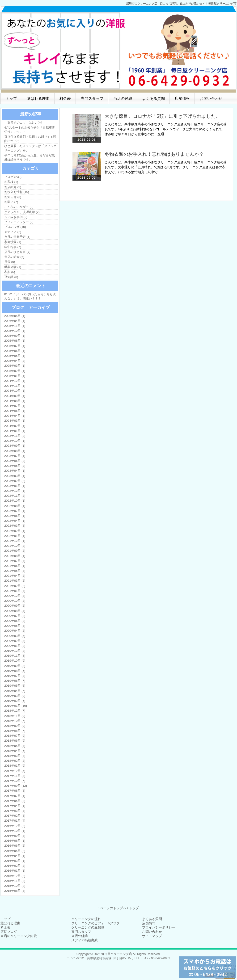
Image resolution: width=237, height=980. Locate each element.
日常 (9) (10, 262)
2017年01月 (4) (15, 821)
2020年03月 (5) (15, 636)
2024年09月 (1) (15, 396)
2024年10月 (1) (15, 391)
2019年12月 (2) (15, 651)
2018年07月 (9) (15, 736)
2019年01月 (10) (16, 706)
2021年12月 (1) (15, 541)
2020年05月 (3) (15, 626)
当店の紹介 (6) (14, 257)
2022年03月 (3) (15, 526)
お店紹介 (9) (13, 187)
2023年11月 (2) (15, 436)
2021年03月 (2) (15, 581)
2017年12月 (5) (15, 771)
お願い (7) (11, 202)
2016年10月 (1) (15, 831)
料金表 (65, 99)
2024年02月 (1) (15, 426)
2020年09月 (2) (15, 606)
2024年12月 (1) (15, 381)
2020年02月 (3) (15, 641)
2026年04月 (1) (15, 321)
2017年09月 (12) (16, 786)
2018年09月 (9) (15, 726)
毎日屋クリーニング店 (117, 954)
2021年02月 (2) (15, 586)
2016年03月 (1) (15, 861)
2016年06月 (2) (15, 846)
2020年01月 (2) (15, 646)
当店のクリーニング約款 (19, 936)
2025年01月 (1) (15, 376)
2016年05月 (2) (15, 851)
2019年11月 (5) (15, 656)
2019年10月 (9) (15, 661)
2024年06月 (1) (15, 411)
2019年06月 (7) (15, 681)
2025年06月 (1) (15, 351)
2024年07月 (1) (15, 406)
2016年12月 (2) (15, 826)
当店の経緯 (123, 99)
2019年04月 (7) (15, 691)
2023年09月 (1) (15, 446)
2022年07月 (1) (15, 511)
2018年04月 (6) (15, 751)
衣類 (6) (10, 272)
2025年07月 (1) (15, 346)
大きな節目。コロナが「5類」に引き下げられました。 (163, 116)
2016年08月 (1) (15, 841)
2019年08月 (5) (15, 671)
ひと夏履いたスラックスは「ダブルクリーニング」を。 (30, 148)
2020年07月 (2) (15, 616)
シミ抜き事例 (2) (16, 217)
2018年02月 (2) (15, 761)
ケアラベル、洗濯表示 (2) (22, 212)
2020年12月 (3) (15, 596)
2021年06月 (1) (15, 566)
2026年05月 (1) (15, 316)
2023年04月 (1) (15, 471)
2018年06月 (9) (15, 741)
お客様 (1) (11, 182)
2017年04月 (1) (15, 806)
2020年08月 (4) (15, 611)
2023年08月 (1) (15, 451)
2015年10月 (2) (15, 886)
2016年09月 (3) (15, 836)
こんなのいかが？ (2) (19, 207)
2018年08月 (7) (15, 731)
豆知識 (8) (11, 277)
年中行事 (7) (13, 247)
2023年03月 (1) (15, 476)
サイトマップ (152, 936)
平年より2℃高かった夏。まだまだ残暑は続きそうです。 (30, 158)
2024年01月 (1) (15, 431)
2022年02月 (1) (15, 531)
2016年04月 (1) (15, 856)
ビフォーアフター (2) (19, 222)
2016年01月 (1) (15, 871)
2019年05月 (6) (15, 686)
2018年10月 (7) (15, 721)
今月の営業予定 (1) (17, 237)
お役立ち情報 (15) (17, 192)
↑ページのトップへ (112, 908)
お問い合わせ (211, 99)
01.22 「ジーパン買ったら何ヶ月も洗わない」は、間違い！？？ (30, 296)
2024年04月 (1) (15, 416)
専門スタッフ (92, 99)
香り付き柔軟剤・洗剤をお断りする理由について (30, 139)
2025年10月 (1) (15, 331)
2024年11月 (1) (15, 386)
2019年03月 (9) (15, 696)
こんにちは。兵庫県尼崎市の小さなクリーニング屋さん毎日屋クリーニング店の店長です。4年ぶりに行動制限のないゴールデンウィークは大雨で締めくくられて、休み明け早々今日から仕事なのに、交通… (166, 129)
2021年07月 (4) (15, 561)
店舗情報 (182, 99)
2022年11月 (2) (15, 496)
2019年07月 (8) (15, 676)
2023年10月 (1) (15, 441)
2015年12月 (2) (15, 876)
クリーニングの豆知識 (88, 927)
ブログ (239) (13, 177)
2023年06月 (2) (15, 461)
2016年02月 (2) (15, 866)
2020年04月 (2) (15, 631)
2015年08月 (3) (15, 891)
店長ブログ (9, 932)
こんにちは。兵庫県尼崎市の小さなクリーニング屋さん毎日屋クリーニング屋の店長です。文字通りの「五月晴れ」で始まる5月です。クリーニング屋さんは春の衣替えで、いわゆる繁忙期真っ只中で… (166, 167)
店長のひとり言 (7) (17, 252)
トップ (11, 99)
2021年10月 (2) (15, 546)
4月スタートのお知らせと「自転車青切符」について (30, 130)
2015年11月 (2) (15, 881)
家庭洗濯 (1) (13, 242)
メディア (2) (13, 232)
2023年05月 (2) (15, 466)
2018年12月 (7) (15, 711)
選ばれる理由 (38, 99)
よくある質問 (153, 99)
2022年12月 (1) (15, 491)
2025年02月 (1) (15, 371)
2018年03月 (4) (15, 756)
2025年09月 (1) (15, 336)
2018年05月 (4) (15, 746)
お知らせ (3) (13, 197)
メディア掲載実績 (85, 940)
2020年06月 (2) (15, 621)
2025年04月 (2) (15, 361)
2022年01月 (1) (15, 536)
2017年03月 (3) (15, 811)
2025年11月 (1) (15, 326)
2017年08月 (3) (15, 791)
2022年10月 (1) (15, 501)
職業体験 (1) (13, 267)
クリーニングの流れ (86, 919)
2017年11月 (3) (15, 776)
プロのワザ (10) (15, 227)
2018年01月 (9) (15, 766)
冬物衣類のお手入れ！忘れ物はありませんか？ (154, 154)
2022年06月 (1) (15, 516)
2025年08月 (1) (15, 341)
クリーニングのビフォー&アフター (97, 923)
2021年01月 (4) (15, 591)
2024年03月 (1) (15, 421)
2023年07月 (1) (15, 456)
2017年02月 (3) (15, 816)
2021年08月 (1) (15, 556)
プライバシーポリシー (159, 927)
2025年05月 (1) (15, 356)
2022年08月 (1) (15, 506)
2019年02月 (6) (15, 701)
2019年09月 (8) (15, 666)
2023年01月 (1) (15, 486)
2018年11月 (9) (15, 716)
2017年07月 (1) (15, 796)
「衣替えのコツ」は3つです (23, 123)
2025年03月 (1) (15, 366)
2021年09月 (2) (15, 551)
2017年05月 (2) (15, 801)
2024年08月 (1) (15, 401)
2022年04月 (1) (15, 521)
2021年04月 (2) (15, 576)
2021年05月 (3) (15, 571)
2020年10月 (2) (15, 601)
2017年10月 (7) (15, 781)
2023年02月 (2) (15, 481)
